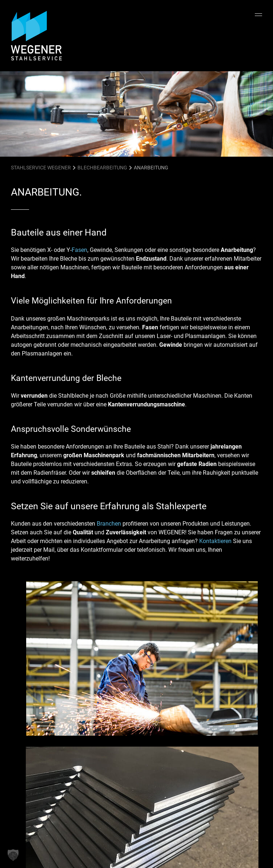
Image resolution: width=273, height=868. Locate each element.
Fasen (79, 250)
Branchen (109, 524)
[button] (13, 855)
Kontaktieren (215, 541)
